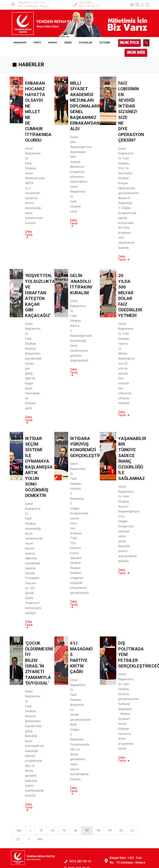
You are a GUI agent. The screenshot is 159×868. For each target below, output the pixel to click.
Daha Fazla (29, 234)
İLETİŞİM (105, 43)
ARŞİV (68, 43)
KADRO (53, 43)
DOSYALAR (86, 43)
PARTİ (37, 43)
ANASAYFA (20, 43)
